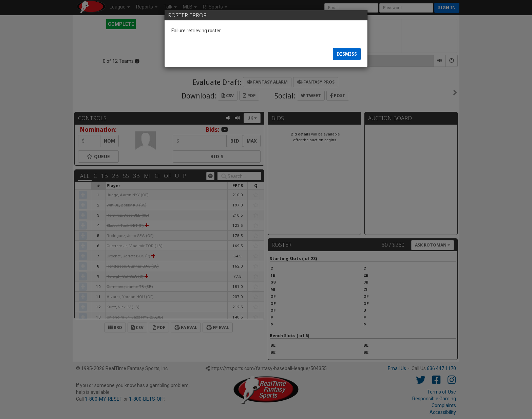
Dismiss (347, 54)
